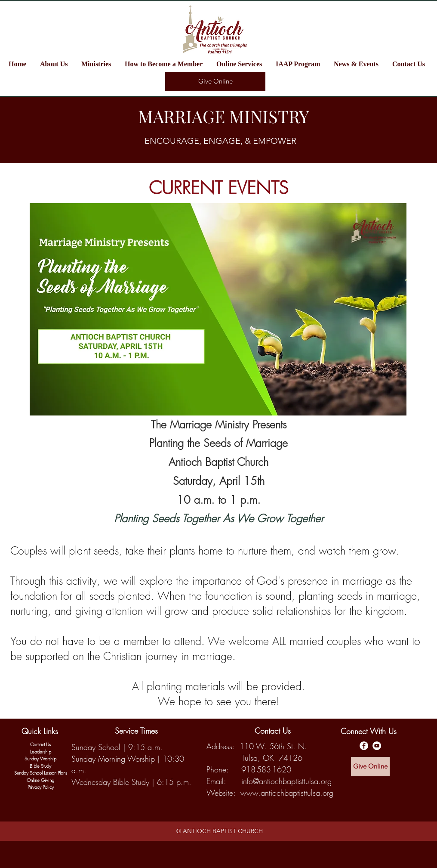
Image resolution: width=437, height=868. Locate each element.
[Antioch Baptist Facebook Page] (364, 746)
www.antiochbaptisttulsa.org (287, 793)
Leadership (41, 752)
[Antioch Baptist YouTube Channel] (377, 746)
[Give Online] (215, 82)
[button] (99, 64)
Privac (33, 787)
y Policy (46, 787)
